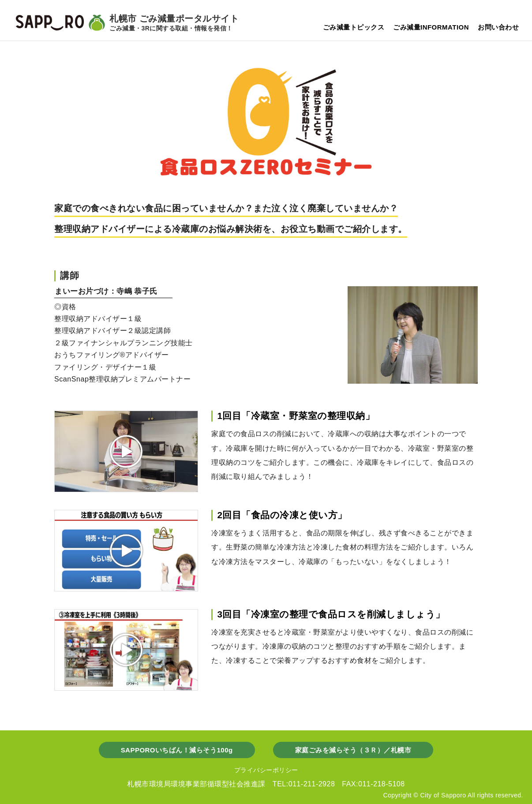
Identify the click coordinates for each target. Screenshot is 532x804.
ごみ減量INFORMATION (431, 27)
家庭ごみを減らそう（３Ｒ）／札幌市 (353, 750)
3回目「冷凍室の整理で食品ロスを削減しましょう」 (331, 614)
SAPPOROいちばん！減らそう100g (177, 750)
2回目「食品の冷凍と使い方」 (282, 515)
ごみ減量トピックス (354, 27)
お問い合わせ (498, 27)
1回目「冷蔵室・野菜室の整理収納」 (296, 416)
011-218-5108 (382, 784)
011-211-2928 (312, 784)
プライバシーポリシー (266, 770)
